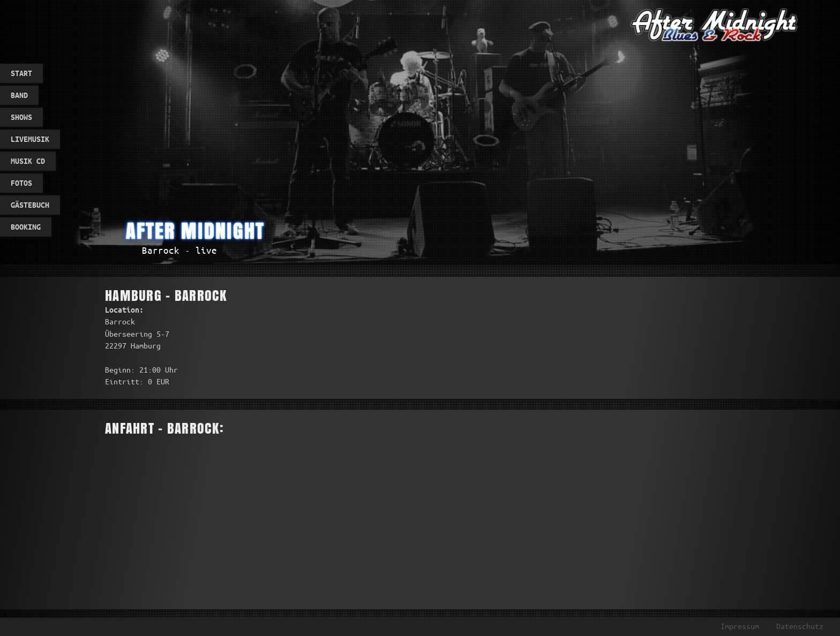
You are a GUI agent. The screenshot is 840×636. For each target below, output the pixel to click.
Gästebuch (30, 205)
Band (19, 95)
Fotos (21, 183)
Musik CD (28, 161)
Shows (21, 117)
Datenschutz (800, 626)
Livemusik (30, 139)
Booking (26, 227)
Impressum (740, 626)
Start (21, 73)
